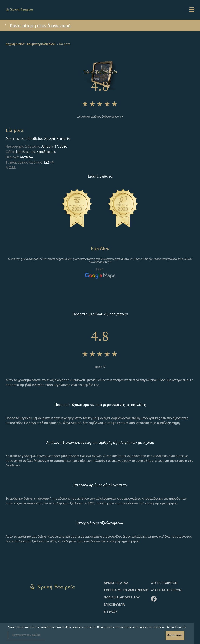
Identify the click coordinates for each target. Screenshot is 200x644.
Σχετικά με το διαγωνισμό (126, 590)
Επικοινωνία (114, 605)
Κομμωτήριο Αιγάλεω (41, 44)
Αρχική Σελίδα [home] (15, 44)
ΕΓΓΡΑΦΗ (111, 612)
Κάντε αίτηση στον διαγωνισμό (37, 26)
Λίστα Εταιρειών (164, 583)
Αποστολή (175, 635)
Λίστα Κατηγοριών (166, 590)
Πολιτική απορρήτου (122, 598)
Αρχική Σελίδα (116, 583)
